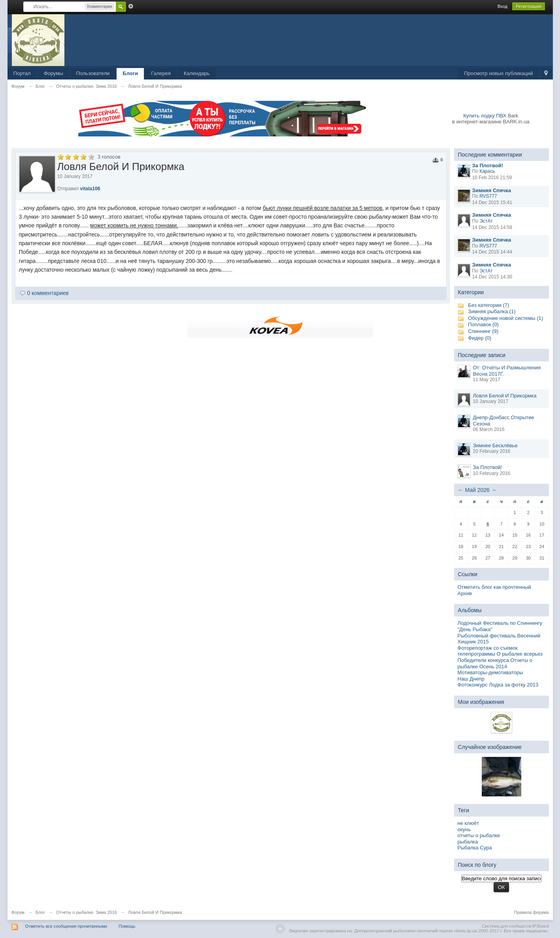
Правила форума (532, 912)
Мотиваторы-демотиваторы (490, 672)
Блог (40, 912)
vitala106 (90, 189)
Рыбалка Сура (475, 848)
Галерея (161, 73)
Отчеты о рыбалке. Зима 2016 (87, 912)
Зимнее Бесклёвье (495, 445)
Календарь (197, 73)
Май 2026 (477, 490)
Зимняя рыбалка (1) (492, 311)
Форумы (54, 73)
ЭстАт (486, 221)
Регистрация (528, 6)
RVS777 (488, 196)
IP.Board (540, 926)
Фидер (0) (480, 338)
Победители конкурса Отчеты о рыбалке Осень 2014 (495, 663)
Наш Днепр (471, 679)
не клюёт (468, 823)
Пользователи (93, 73)
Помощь (127, 926)
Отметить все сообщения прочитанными (66, 926)
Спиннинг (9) (483, 331)
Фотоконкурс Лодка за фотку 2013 (498, 685)
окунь (464, 829)
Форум (18, 912)
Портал (22, 73)
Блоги (130, 73)
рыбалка (468, 842)
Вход (502, 6)
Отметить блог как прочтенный (494, 587)
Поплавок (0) (483, 324)
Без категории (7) (488, 305)
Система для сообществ (506, 926)
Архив (465, 593)
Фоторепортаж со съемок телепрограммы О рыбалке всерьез (500, 651)
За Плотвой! (488, 467)
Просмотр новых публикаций (498, 73)
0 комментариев (48, 293)
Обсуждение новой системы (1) (505, 318)
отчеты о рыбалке (479, 835)
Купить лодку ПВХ (485, 116)
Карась (487, 171)
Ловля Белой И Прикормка (505, 396)
